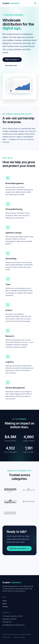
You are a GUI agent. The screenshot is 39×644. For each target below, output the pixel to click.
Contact (5, 607)
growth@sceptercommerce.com (14, 625)
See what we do (11, 65)
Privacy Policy (7, 637)
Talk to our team (12, 60)
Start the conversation (19, 548)
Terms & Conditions (19, 637)
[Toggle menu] (35, 3)
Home (5, 601)
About (5, 604)
